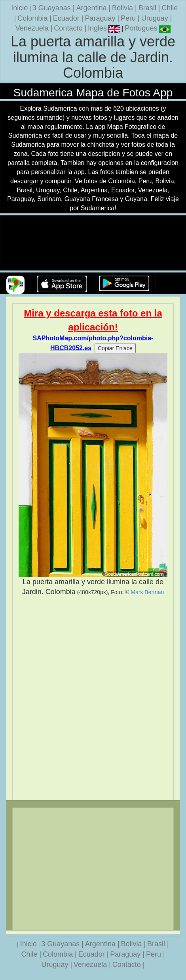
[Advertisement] (93, 698)
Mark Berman (147, 592)
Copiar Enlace (115, 348)
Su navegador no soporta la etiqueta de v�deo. (93, 243)
